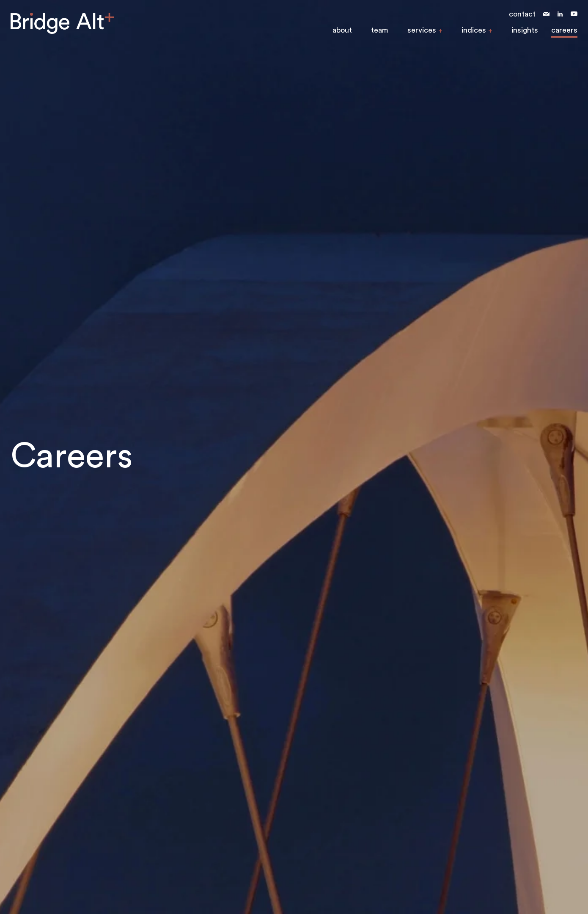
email (546, 14)
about (342, 30)
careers (564, 30)
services (422, 30)
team (380, 30)
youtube (574, 14)
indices (474, 30)
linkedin (560, 14)
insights (525, 30)
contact (522, 14)
